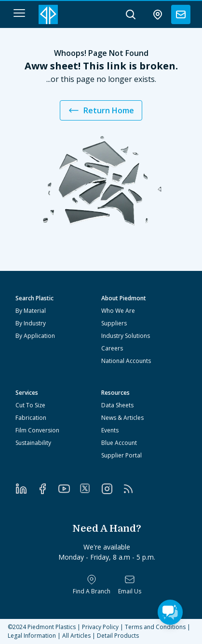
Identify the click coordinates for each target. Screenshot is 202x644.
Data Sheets (117, 405)
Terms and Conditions (155, 627)
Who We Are (118, 311)
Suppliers (114, 323)
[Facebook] (47, 489)
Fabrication (31, 418)
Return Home (101, 110)
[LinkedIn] (26, 489)
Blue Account (119, 443)
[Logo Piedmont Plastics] (48, 14)
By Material (31, 311)
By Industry (31, 323)
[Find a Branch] (92, 585)
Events (110, 430)
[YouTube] (69, 489)
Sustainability (33, 443)
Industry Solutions (126, 336)
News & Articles (122, 418)
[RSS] (133, 489)
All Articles (76, 636)
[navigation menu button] (19, 13)
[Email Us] (130, 585)
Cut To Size (30, 405)
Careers (112, 348)
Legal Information (32, 636)
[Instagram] (112, 489)
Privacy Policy (100, 627)
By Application (35, 336)
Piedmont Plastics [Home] (52, 627)
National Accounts (126, 361)
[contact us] (181, 14)
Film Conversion (37, 430)
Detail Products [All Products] (118, 636)
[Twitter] (90, 488)
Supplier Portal (121, 455)
